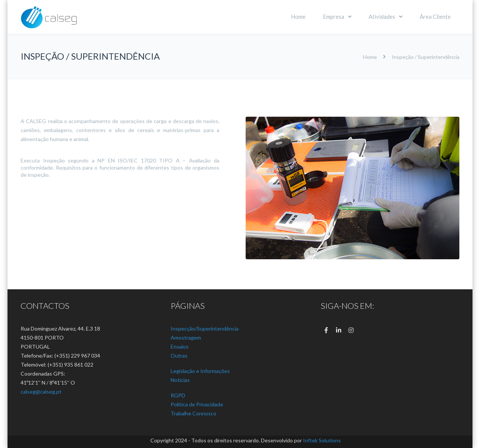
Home (298, 17)
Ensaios (180, 347)
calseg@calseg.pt (41, 392)
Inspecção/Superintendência (205, 328)
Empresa (334, 17)
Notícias (180, 380)
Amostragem (186, 338)
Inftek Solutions (322, 440)
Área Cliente (435, 17)
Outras (179, 356)
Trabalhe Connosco (193, 413)
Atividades (382, 17)
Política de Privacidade (197, 404)
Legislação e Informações (200, 371)
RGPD (178, 395)
